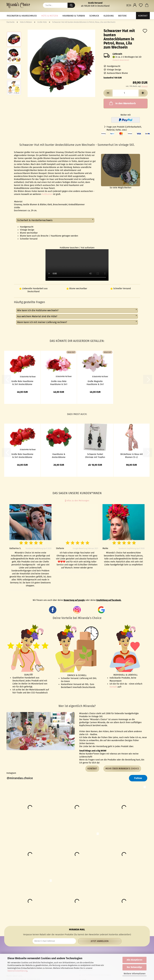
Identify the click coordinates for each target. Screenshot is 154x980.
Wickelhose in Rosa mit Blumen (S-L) (132, 455)
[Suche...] (71, 5)
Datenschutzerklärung (17, 971)
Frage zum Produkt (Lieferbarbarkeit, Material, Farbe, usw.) (124, 128)
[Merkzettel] (141, 5)
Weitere (122, 16)
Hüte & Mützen (50, 16)
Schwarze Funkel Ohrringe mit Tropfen (95, 455)
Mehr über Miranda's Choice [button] (122, 769)
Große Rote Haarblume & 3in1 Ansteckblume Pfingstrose (22, 383)
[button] (129, 5)
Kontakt (143, 16)
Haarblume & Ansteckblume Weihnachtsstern (59, 455)
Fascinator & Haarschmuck (22, 16)
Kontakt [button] (92, 769)
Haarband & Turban (74, 16)
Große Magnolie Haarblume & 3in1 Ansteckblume (95, 383)
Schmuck (94, 16)
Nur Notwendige (134, 967)
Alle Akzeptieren (134, 960)
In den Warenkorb (122, 103)
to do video (77, 265)
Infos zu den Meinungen (77, 501)
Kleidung (109, 16)
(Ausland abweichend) (121, 60)
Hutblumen (47, 194)
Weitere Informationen (135, 974)
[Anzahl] (126, 93)
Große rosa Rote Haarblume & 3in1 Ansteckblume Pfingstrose (59, 383)
